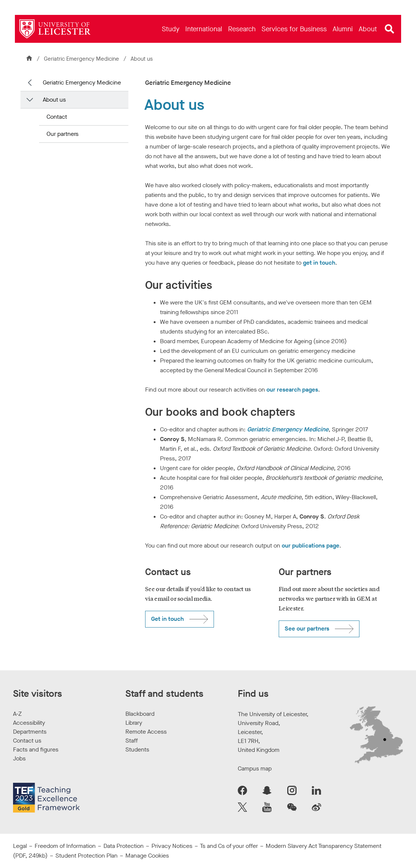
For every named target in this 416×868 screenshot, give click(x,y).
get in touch (319, 263)
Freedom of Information (65, 846)
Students (137, 749)
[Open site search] (390, 29)
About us (54, 100)
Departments (30, 732)
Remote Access (146, 732)
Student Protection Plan (87, 856)
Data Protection (124, 846)
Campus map (255, 768)
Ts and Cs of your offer (229, 846)
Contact (57, 117)
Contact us (27, 741)
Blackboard (140, 714)
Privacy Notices (172, 846)
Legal (20, 846)
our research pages (292, 390)
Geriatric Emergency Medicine (82, 59)
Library (134, 723)
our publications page (311, 545)
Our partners (63, 134)
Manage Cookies (147, 856)
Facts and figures (36, 749)
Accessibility (29, 723)
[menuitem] (171, 29)
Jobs (19, 758)
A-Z (17, 714)
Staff (132, 741)
